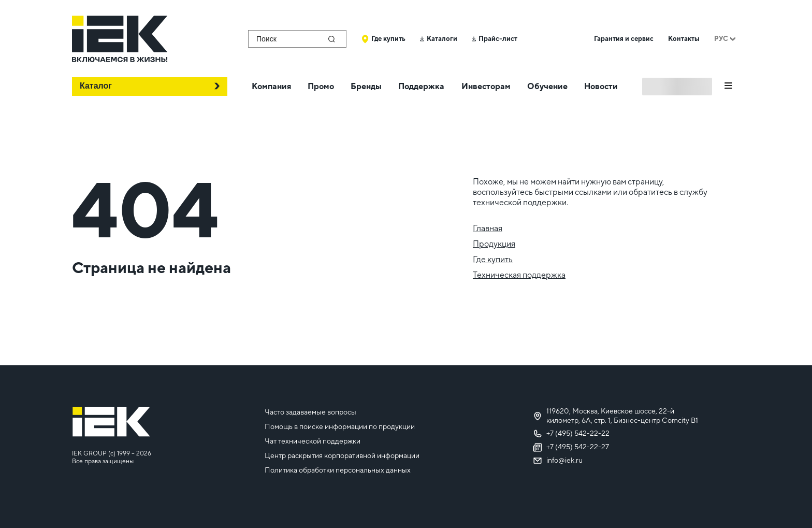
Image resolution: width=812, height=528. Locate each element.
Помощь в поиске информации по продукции (340, 426)
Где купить (493, 259)
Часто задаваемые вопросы (310, 412)
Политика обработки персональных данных (338, 470)
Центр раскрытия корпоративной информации (342, 455)
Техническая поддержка (519, 275)
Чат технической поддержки (313, 441)
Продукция (494, 244)
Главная (488, 228)
